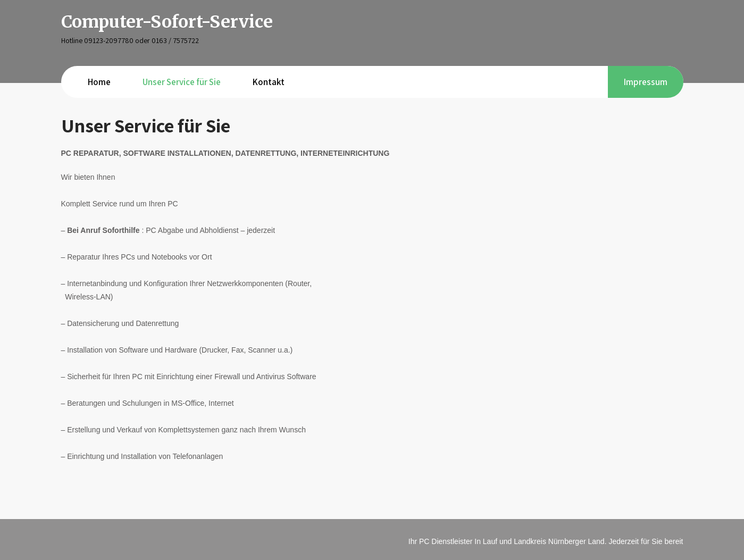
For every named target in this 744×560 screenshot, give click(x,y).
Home (99, 82)
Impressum (646, 82)
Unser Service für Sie (182, 82)
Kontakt (269, 82)
